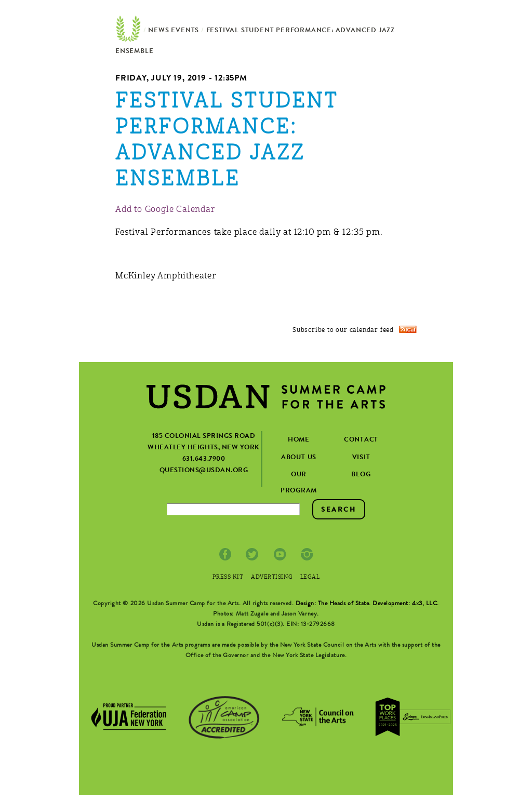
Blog (361, 475)
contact (361, 440)
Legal (310, 577)
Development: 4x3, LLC (405, 604)
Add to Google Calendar (165, 210)
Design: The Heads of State (332, 604)
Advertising (272, 577)
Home (128, 31)
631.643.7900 (204, 459)
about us (299, 458)
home (299, 440)
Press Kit (228, 577)
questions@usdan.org (204, 471)
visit (361, 458)
